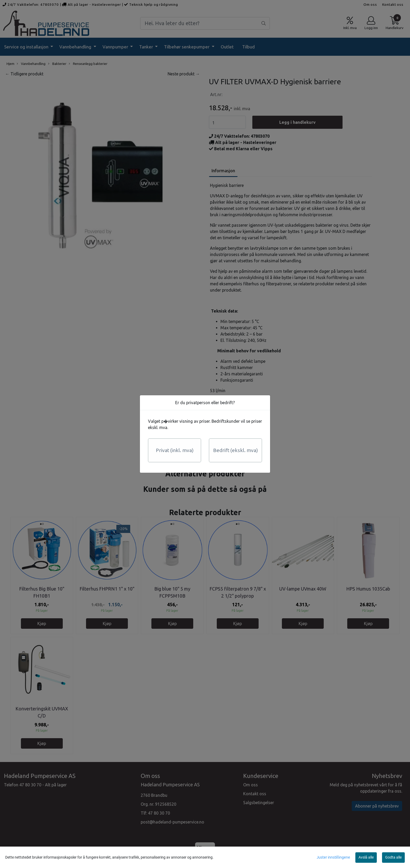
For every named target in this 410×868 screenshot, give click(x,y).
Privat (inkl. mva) (175, 450)
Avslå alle (366, 857)
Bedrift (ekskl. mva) (235, 450)
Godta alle (393, 857)
